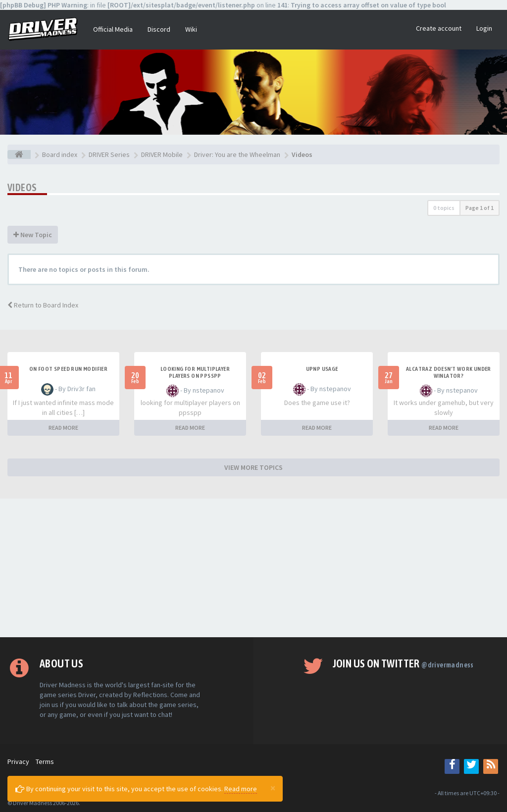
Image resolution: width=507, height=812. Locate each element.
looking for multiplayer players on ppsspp (195, 372)
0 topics (444, 208)
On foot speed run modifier (68, 369)
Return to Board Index (43, 305)
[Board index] (19, 154)
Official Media (113, 29)
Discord (159, 29)
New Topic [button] (33, 235)
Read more (241, 789)
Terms (45, 761)
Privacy (18, 761)
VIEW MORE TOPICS (253, 467)
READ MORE (63, 428)
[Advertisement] (253, 568)
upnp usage (322, 369)
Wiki (191, 29)
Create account (439, 28)
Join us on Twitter (403, 663)
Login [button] (484, 28)
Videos (22, 187)
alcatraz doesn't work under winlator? (449, 372)
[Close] (273, 788)
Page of (480, 208)
